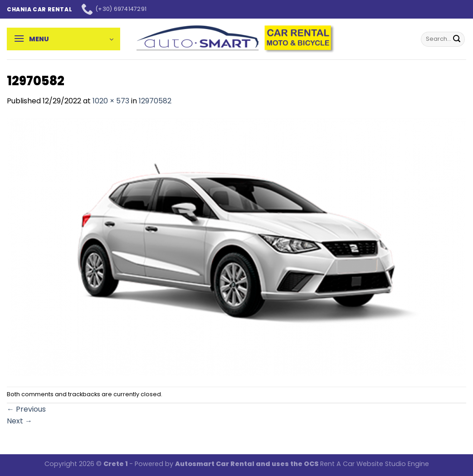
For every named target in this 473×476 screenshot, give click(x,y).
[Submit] (457, 39)
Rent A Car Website (352, 464)
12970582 (155, 101)
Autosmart (195, 464)
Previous (26, 409)
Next (20, 421)
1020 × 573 (111, 101)
